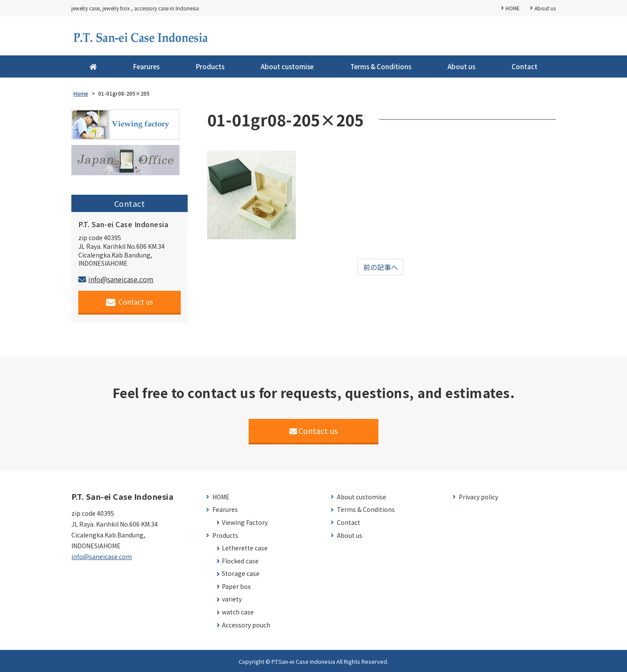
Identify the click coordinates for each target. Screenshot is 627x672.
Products (210, 66)
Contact (525, 66)
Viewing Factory (245, 522)
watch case (238, 612)
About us (545, 8)
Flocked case (240, 561)
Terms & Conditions (381, 66)
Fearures (146, 66)
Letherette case (245, 548)
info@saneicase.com (116, 279)
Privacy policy (478, 497)
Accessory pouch (246, 625)
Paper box (236, 587)
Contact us (130, 302)
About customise (287, 66)
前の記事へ (381, 267)
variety (232, 599)
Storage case (241, 574)
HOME (513, 8)
